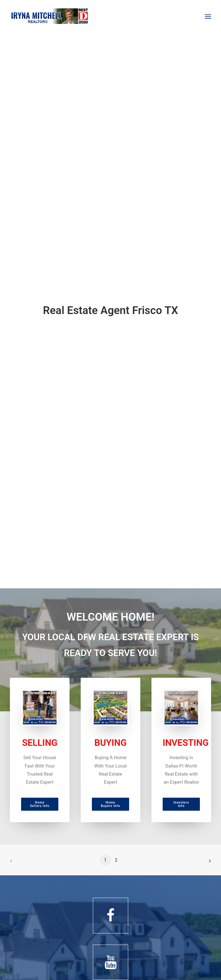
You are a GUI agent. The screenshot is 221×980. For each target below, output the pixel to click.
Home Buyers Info (110, 804)
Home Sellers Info (40, 804)
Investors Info (182, 804)
